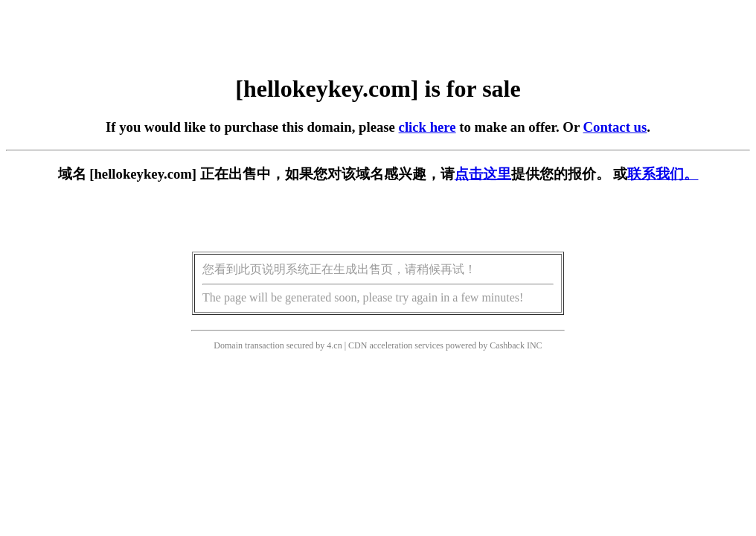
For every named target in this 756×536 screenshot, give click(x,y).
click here (427, 127)
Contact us (615, 127)
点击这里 (483, 174)
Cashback (507, 345)
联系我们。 (663, 174)
